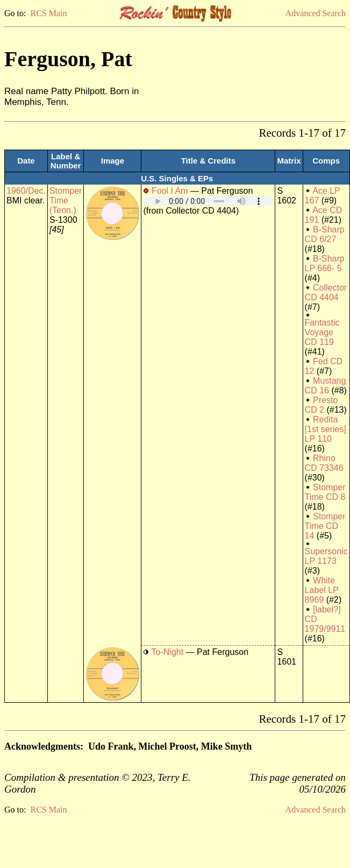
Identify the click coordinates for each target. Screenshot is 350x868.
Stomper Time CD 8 (325, 492)
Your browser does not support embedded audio (208, 201)
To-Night (168, 652)
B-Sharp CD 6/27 (325, 234)
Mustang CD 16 (326, 386)
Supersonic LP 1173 (326, 556)
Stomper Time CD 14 (325, 526)
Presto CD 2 (322, 405)
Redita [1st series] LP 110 (326, 429)
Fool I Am (170, 191)
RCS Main (48, 13)
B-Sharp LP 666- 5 (325, 263)
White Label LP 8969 (322, 590)
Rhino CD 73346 (324, 463)
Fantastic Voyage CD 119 (322, 332)
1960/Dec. (26, 191)
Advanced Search (316, 13)
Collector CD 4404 (326, 292)
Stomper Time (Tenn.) (66, 200)
